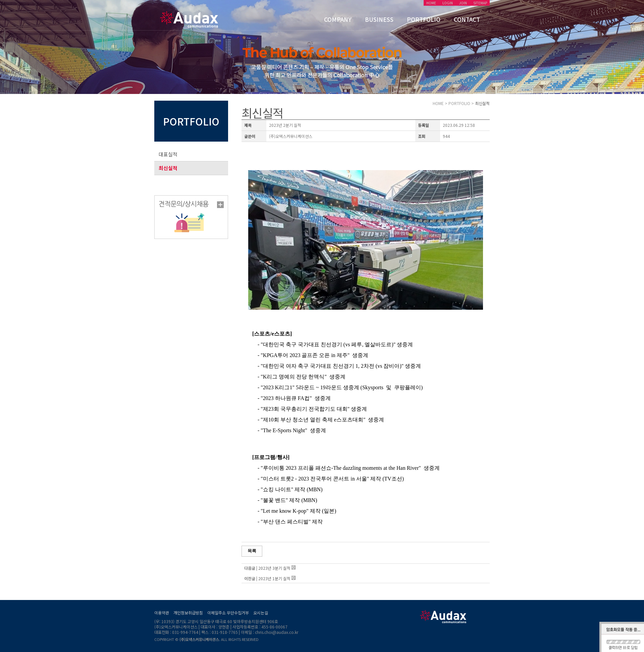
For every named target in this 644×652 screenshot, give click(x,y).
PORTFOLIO (424, 19)
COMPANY (338, 19)
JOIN (463, 3)
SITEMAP (480, 3)
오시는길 (261, 613)
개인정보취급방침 (188, 613)
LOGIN (448, 3)
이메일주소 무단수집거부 (228, 613)
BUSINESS (379, 19)
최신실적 (168, 168)
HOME (431, 3)
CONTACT (467, 19)
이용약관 (162, 613)
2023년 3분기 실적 (274, 568)
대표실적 (168, 154)
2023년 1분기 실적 (274, 578)
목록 (252, 551)
